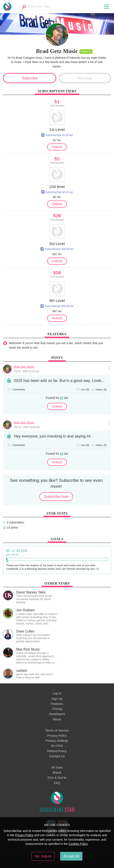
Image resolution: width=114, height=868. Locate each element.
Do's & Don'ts (57, 778)
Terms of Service (57, 731)
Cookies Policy (78, 844)
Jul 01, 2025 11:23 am (27, 371)
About (57, 719)
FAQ (57, 783)
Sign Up (57, 699)
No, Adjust (43, 856)
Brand (57, 773)
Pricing (57, 709)
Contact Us (57, 756)
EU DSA (57, 746)
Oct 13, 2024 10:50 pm (27, 427)
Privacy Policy (57, 736)
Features (57, 704)
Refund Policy (57, 751)
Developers (57, 714)
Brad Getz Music (24, 367)
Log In (57, 693)
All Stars (57, 767)
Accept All (71, 856)
